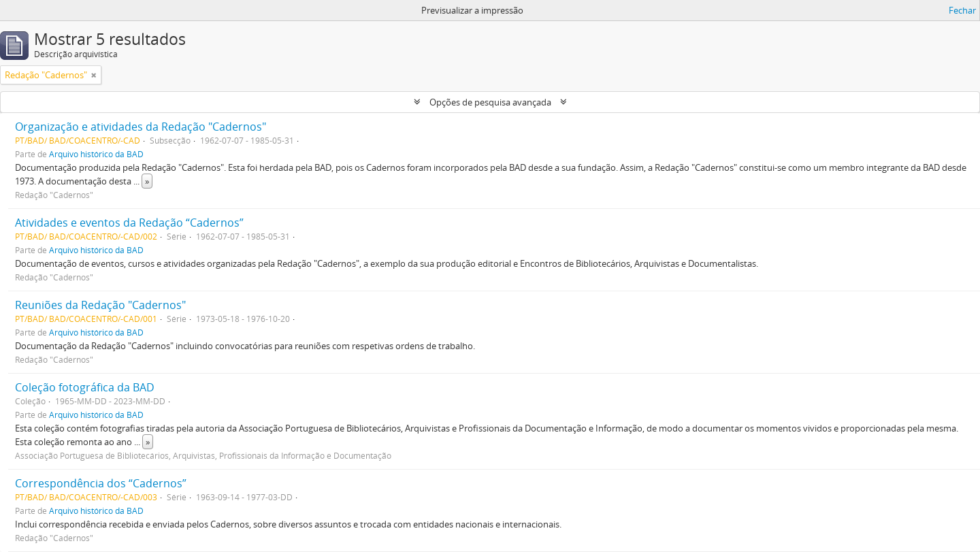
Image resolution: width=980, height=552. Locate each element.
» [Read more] (147, 181)
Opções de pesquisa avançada (490, 102)
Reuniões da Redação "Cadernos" (100, 305)
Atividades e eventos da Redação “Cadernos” (129, 223)
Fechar (962, 10)
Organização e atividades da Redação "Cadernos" (141, 127)
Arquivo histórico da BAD (96, 154)
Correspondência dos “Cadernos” (101, 483)
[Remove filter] (94, 75)
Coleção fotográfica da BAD (85, 387)
